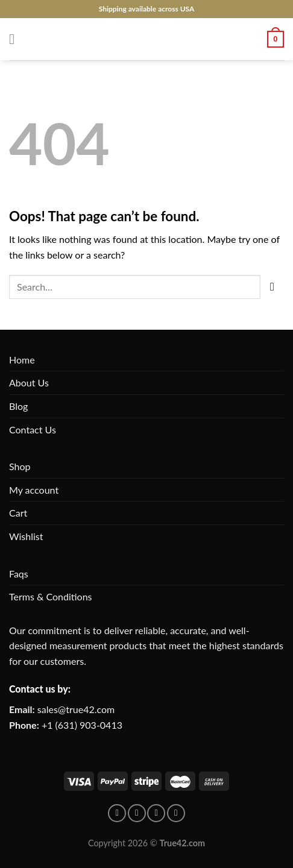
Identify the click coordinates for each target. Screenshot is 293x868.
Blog (18, 406)
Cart (18, 513)
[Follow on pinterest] (137, 813)
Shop (20, 466)
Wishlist (26, 536)
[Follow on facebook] (117, 813)
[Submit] (272, 287)
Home (22, 360)
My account (34, 490)
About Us (29, 382)
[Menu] (16, 39)
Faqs (19, 574)
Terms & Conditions (51, 596)
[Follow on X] (176, 813)
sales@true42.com (76, 709)
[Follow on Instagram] (156, 813)
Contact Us (33, 429)
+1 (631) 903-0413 (82, 725)
